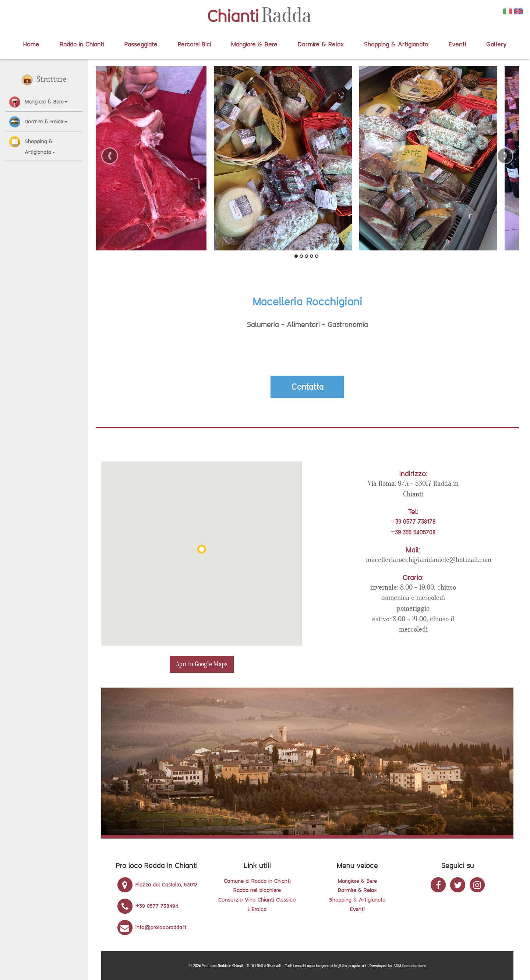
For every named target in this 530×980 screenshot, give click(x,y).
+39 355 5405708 (413, 532)
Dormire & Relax (321, 44)
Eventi (457, 44)
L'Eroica (257, 909)
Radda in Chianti (82, 44)
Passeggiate (141, 44)
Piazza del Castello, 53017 (157, 884)
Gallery (497, 44)
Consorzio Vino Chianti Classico (257, 900)
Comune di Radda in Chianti (257, 881)
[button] (16, 101)
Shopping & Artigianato (396, 44)
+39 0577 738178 (413, 521)
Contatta (308, 387)
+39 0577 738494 (147, 906)
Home (31, 44)
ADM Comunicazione (410, 966)
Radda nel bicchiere (257, 890)
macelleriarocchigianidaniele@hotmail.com (429, 560)
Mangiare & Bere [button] (46, 101)
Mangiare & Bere (254, 44)
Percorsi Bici (194, 44)
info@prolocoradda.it (151, 927)
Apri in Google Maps (202, 664)
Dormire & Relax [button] (46, 121)
